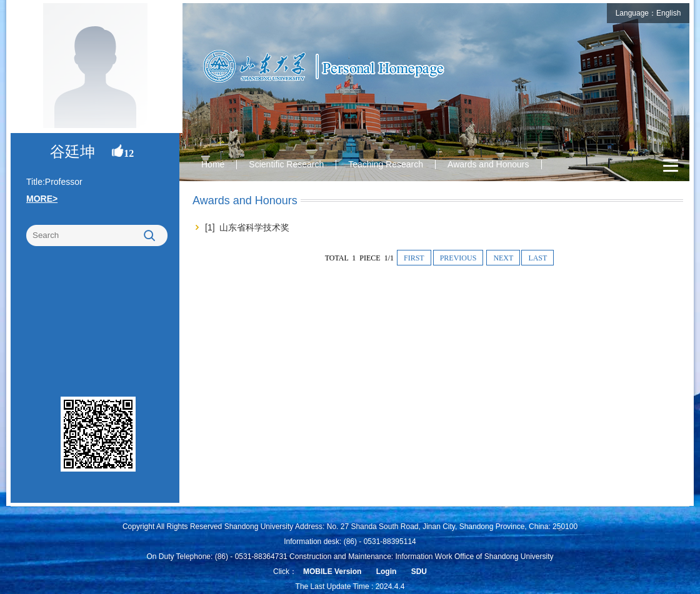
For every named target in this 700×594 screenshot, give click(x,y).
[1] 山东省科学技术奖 (247, 227)
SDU (419, 572)
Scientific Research (286, 164)
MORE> (42, 199)
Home (213, 164)
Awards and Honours (488, 164)
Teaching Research (386, 164)
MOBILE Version (332, 572)
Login (387, 572)
